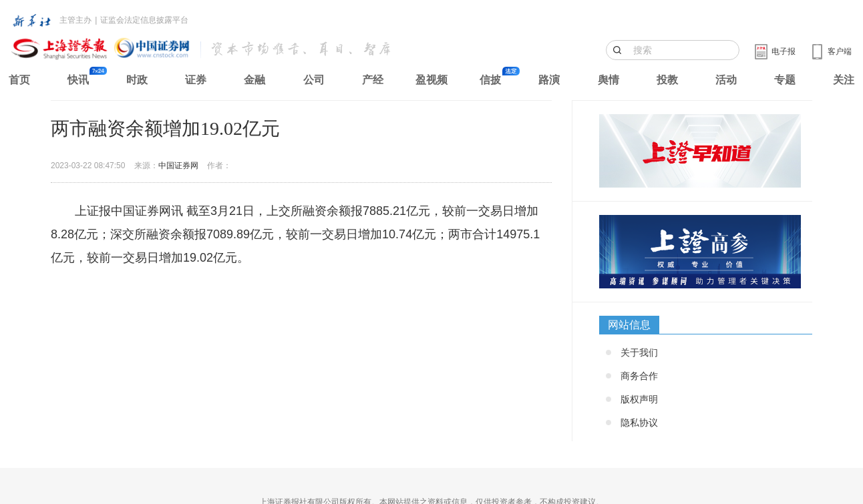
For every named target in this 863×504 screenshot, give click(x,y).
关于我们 (639, 352)
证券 (196, 80)
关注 (844, 80)
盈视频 (432, 80)
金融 (254, 80)
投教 (667, 80)
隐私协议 (639, 423)
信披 (490, 80)
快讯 (78, 80)
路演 (549, 80)
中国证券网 (178, 166)
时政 (137, 80)
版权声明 (639, 399)
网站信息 (629, 325)
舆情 (609, 80)
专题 (785, 80)
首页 (19, 80)
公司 (314, 80)
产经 (373, 80)
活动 (726, 80)
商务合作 (639, 376)
